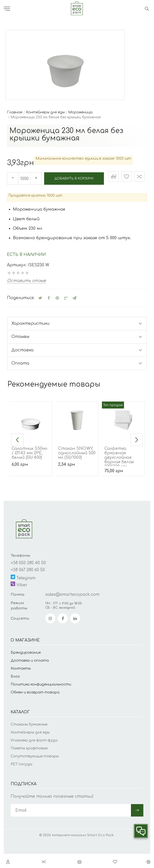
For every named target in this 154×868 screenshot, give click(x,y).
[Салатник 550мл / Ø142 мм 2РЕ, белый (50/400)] (31, 435)
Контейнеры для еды (30, 747)
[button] (17, 454)
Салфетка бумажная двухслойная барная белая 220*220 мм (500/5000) (119, 474)
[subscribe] (71, 825)
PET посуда (21, 778)
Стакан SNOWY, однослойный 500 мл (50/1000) (77, 467)
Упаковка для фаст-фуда (34, 754)
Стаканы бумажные (29, 739)
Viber (19, 599)
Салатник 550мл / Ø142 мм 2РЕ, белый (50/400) (30, 467)
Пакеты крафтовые (29, 762)
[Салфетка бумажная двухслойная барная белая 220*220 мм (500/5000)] (123, 435)
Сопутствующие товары (35, 770)
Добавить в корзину (54, 195)
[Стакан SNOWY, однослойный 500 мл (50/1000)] (77, 435)
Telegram (23, 592)
